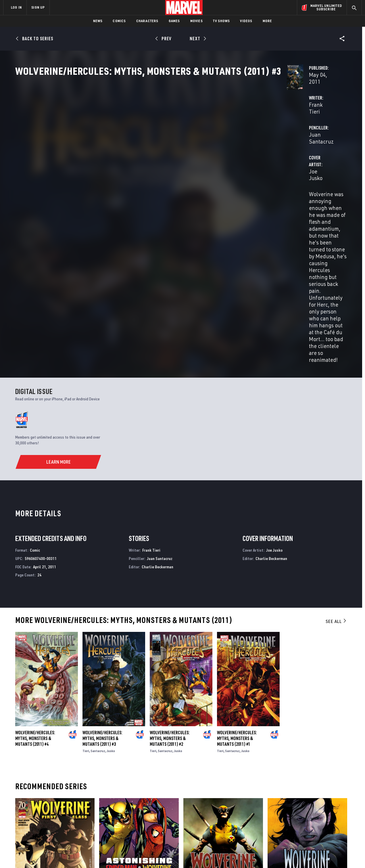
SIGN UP (38, 7)
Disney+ (112, 800)
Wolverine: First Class (37, 736)
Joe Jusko (130, 159)
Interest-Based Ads (282, 854)
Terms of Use (47, 854)
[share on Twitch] (341, 818)
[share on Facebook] (293, 806)
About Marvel (63, 791)
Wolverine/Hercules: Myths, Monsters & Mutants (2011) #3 (102, 590)
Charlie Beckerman (157, 418)
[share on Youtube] (293, 818)
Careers (58, 808)
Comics (119, 21)
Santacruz (98, 602)
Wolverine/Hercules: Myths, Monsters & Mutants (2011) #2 (170, 590)
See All (336, 473)
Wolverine (193, 736)
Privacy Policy (73, 854)
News (98, 21)
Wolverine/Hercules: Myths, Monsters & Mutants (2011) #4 (35, 590)
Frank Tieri (131, 136)
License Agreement (246, 854)
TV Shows (221, 21)
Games (174, 21)
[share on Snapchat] (309, 818)
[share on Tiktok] (293, 830)
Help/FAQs (59, 800)
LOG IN (16, 7)
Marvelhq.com (119, 808)
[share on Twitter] (309, 806)
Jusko (111, 602)
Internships (62, 816)
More (267, 21)
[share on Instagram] (325, 806)
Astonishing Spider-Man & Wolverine (134, 736)
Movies (196, 21)
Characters (147, 21)
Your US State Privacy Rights (112, 854)
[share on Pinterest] (325, 818)
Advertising (116, 791)
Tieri (86, 602)
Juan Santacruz (249, 136)
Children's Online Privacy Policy (201, 854)
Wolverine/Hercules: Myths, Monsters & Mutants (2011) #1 (237, 590)
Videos (246, 21)
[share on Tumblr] (341, 806)
